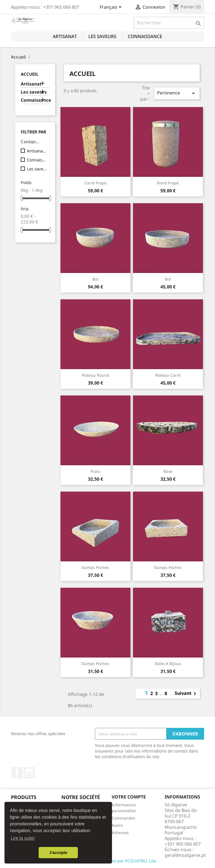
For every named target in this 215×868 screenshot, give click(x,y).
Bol (95, 279)
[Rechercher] (169, 23)
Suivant (186, 694)
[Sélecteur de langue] (112, 8)
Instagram (29, 773)
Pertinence (177, 93)
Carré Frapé (95, 183)
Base (168, 471)
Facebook (17, 773)
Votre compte (129, 797)
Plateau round (95, 375)
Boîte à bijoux (168, 664)
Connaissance (145, 36)
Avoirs (117, 825)
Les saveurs (102, 36)
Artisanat (65, 36)
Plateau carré (168, 375)
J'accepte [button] (58, 853)
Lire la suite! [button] (23, 838)
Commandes (123, 818)
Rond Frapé (168, 183)
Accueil (30, 74)
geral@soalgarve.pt (185, 855)
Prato (95, 471)
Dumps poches (95, 567)
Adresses (120, 833)
